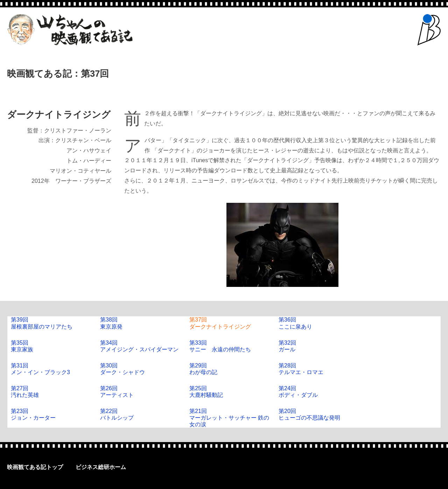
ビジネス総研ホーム (101, 467)
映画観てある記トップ (35, 467)
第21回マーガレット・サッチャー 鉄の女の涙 (229, 418)
